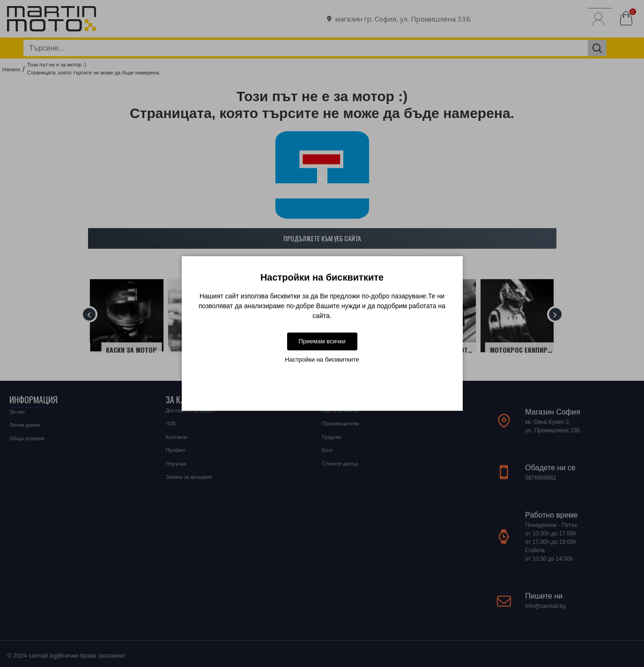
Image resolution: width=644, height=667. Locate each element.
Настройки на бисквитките (322, 359)
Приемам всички (322, 341)
